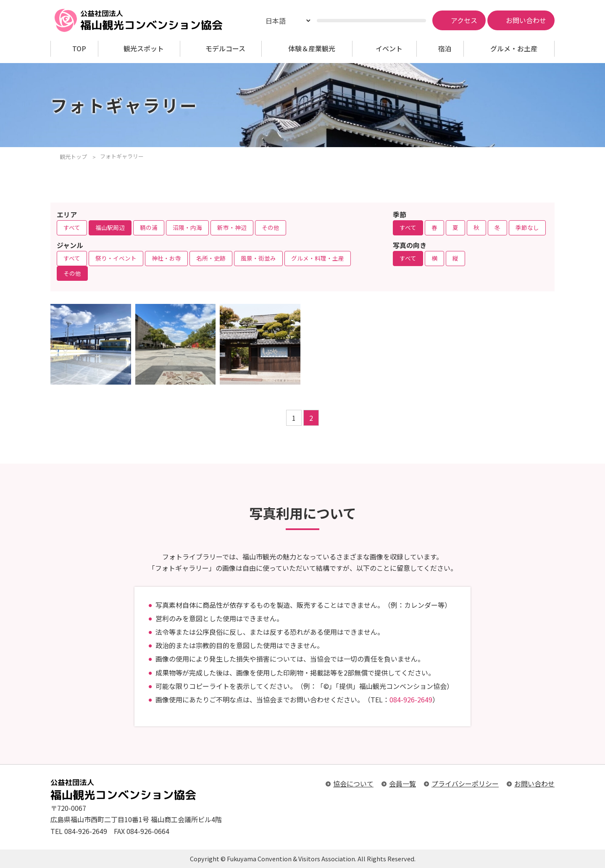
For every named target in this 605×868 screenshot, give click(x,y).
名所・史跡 (211, 258)
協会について (353, 784)
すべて (72, 227)
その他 (271, 227)
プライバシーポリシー (465, 784)
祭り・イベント (116, 258)
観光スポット (144, 49)
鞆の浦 (149, 227)
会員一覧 (402, 784)
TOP (79, 49)
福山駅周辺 (110, 227)
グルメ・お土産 (514, 49)
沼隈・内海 (187, 227)
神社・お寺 (166, 258)
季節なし (527, 227)
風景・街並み (258, 258)
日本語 (276, 21)
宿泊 (445, 49)
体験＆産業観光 (312, 49)
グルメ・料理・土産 (318, 258)
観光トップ (73, 157)
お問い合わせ (534, 784)
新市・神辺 (232, 227)
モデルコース (225, 49)
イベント (389, 49)
